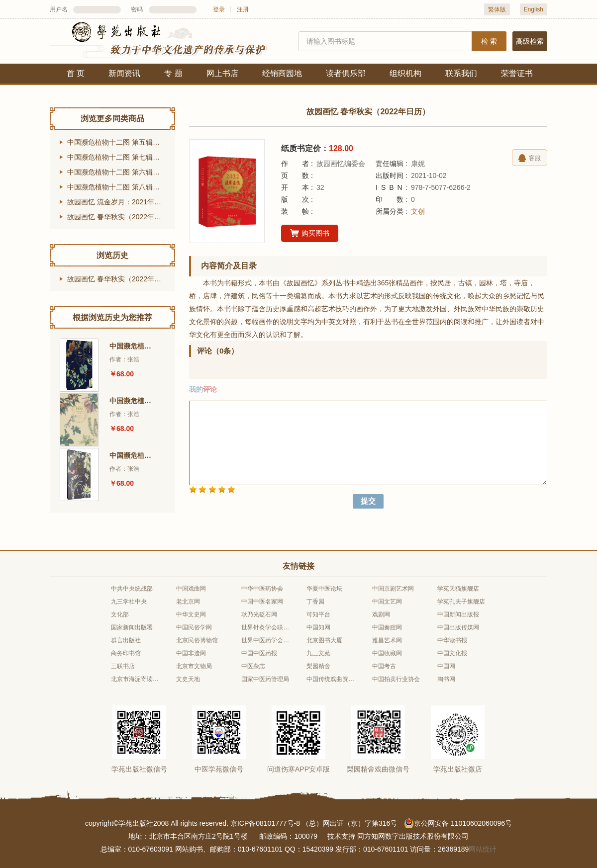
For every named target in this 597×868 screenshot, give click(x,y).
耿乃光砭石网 (259, 614)
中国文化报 (452, 653)
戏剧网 (381, 614)
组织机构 (405, 73)
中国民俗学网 (194, 627)
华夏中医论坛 (324, 589)
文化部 (120, 614)
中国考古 (384, 666)
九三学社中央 (129, 602)
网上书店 (222, 73)
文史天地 (188, 679)
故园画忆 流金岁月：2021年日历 (118, 202)
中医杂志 (253, 666)
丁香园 (315, 602)
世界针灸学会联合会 (266, 627)
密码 (137, 9)
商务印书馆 (126, 653)
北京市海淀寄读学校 (135, 679)
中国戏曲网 (191, 589)
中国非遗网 (191, 653)
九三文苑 (318, 653)
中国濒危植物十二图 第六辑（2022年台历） (121, 172)
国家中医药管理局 (265, 679)
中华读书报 (452, 640)
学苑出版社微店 (458, 769)
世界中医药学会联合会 (266, 640)
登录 (219, 9)
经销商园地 (282, 73)
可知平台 (318, 614)
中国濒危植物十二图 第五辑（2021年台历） (121, 142)
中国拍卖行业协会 (396, 679)
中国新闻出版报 (458, 614)
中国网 (446, 666)
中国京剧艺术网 (393, 589)
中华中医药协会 (262, 589)
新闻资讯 (124, 73)
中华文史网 (191, 614)
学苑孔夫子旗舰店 (461, 602)
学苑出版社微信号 (139, 769)
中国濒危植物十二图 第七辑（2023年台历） (121, 157)
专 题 (173, 73)
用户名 (59, 9)
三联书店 (123, 666)
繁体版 (497, 9)
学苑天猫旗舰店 (458, 589)
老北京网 (188, 602)
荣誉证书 (517, 73)
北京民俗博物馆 (197, 640)
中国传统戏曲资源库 (331, 679)
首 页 (76, 73)
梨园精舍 (318, 666)
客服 (530, 158)
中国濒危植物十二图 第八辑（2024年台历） (121, 187)
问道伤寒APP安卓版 (298, 769)
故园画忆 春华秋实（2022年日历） (121, 217)
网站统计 (483, 849)
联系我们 (461, 73)
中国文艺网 (387, 602)
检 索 (489, 41)
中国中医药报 (259, 653)
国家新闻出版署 (132, 627)
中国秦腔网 (387, 627)
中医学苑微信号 (219, 769)
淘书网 (446, 679)
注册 (243, 9)
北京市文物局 (194, 666)
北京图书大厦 (324, 640)
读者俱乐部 (346, 73)
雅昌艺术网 (387, 640)
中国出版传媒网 (458, 627)
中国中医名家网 (262, 602)
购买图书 (310, 234)
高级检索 (530, 41)
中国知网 (318, 627)
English (534, 9)
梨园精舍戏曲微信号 (378, 769)
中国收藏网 (387, 653)
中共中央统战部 (132, 589)
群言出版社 (126, 640)
